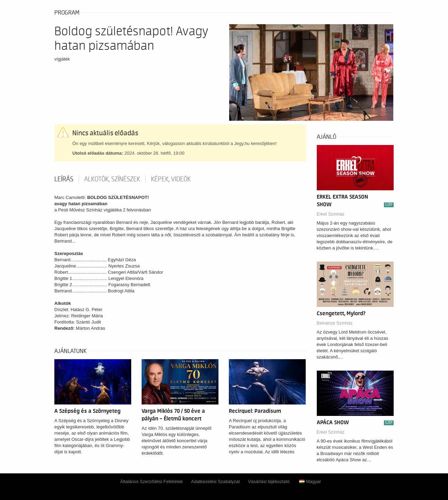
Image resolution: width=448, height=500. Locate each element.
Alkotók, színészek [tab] (112, 179)
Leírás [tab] (64, 179)
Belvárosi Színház (335, 323)
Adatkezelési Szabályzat (216, 481)
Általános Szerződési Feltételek (151, 481)
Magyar (310, 481)
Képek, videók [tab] (171, 179)
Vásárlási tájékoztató (269, 481)
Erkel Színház (331, 214)
